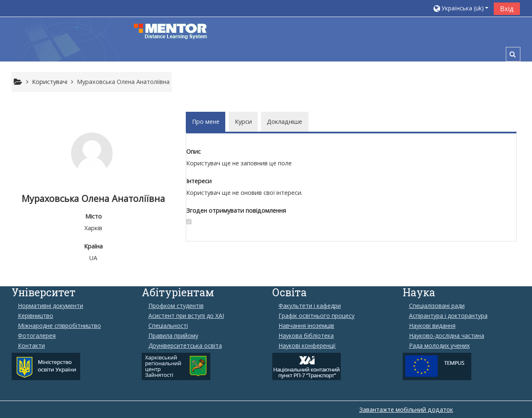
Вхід (507, 9)
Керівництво (36, 316)
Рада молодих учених (439, 346)
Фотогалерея (37, 336)
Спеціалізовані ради (437, 306)
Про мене (206, 122)
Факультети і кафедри (310, 306)
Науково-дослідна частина (447, 336)
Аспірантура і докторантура (448, 316)
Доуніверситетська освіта (185, 346)
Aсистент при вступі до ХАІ (186, 316)
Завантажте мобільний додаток (406, 409)
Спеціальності (168, 326)
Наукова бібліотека (306, 336)
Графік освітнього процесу (316, 316)
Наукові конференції (307, 346)
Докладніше (284, 122)
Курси (243, 122)
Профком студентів (176, 306)
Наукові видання (432, 326)
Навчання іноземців (306, 326)
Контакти (31, 346)
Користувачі (50, 82)
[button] (461, 8)
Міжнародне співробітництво (59, 326)
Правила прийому (173, 336)
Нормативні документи (50, 306)
